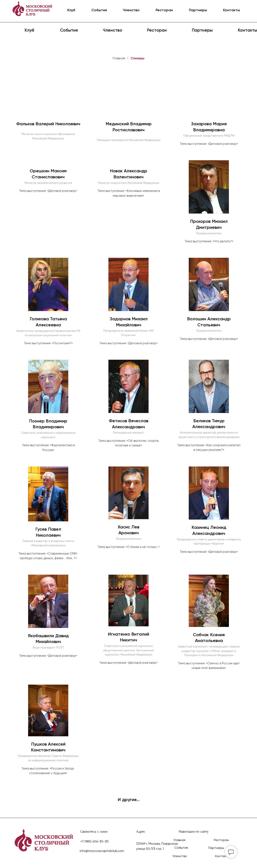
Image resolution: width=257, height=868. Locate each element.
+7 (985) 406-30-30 (94, 841)
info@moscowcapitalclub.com (102, 851)
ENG (243, 10)
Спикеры (138, 58)
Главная (119, 58)
